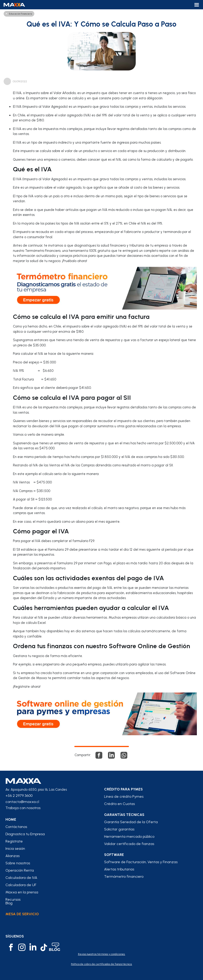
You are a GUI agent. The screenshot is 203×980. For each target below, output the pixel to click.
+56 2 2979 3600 (19, 796)
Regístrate (14, 841)
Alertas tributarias (119, 869)
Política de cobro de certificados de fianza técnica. (101, 964)
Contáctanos (16, 827)
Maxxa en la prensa (22, 892)
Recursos (13, 900)
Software (114, 855)
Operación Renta (20, 870)
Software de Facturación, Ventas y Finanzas (141, 862)
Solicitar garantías (119, 829)
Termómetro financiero (124, 877)
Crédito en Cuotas (119, 804)
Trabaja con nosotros (23, 808)
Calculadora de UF (21, 885)
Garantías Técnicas (124, 815)
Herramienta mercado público (129, 837)
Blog (9, 903)
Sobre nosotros (18, 863)
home (11, 820)
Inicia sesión (15, 849)
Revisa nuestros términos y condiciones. (102, 954)
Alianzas (13, 856)
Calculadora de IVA (21, 878)
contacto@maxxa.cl (22, 802)
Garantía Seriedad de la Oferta (131, 822)
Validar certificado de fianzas (129, 844)
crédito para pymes (123, 789)
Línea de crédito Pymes (124, 797)
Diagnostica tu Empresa (25, 834)
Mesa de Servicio (22, 914)
